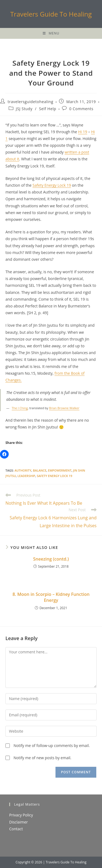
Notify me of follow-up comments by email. (52, 745)
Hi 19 (83, 132)
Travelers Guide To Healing (51, 14)
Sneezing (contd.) (51, 559)
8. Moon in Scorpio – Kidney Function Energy (51, 597)
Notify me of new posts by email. (43, 758)
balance (40, 470)
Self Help (48, 109)
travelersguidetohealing (30, 102)
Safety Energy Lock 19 (52, 185)
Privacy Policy (21, 815)
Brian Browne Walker (64, 408)
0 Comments (81, 109)
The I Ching (20, 408)
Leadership (26, 476)
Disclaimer (18, 822)
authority (23, 470)
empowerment (60, 470)
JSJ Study (24, 109)
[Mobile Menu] (51, 33)
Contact (16, 829)
